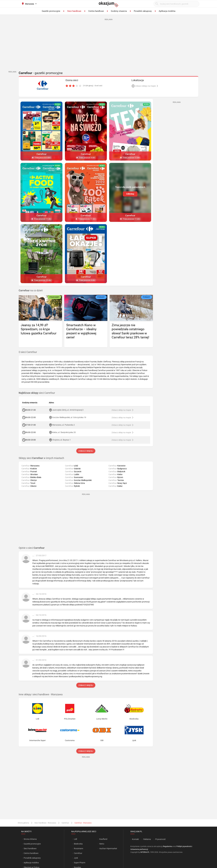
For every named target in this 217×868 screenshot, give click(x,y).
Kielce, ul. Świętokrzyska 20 (64, 432)
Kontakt (135, 839)
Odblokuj (130, 194)
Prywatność (160, 839)
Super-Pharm (80, 863)
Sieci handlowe (30, 848)
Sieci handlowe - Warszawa (45, 823)
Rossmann (79, 848)
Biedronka (78, 844)
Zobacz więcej (86, 451)
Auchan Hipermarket (108, 848)
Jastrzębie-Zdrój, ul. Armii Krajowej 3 (68, 410)
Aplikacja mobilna (31, 863)
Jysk (76, 858)
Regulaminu (168, 846)
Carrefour (65, 823)
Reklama (147, 839)
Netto (102, 844)
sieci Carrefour (37, 393)
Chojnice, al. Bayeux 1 (61, 440)
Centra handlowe (31, 853)
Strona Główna (30, 839)
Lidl (75, 839)
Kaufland (103, 839)
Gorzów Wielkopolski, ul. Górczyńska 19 (69, 417)
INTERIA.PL (145, 852)
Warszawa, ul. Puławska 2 (63, 425)
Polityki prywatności (184, 846)
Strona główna (23, 823)
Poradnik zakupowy (32, 858)
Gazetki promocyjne (32, 844)
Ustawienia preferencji (139, 849)
